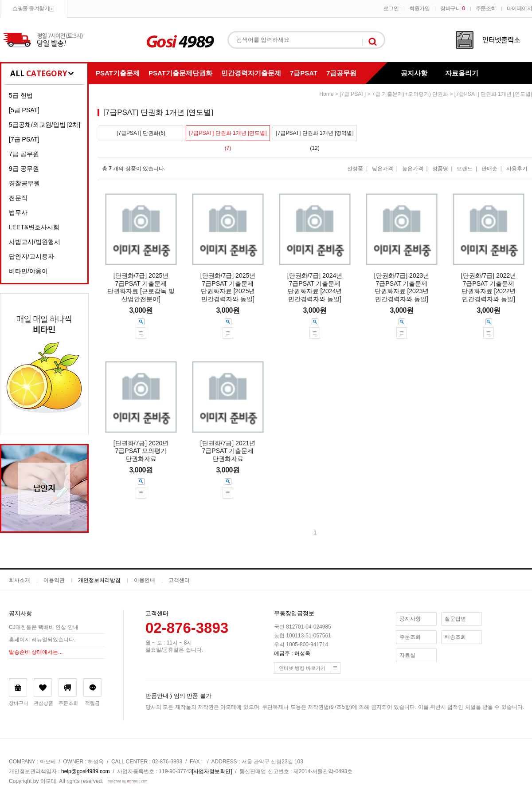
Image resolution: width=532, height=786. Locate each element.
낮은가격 (383, 169)
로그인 (391, 8)
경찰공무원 (24, 183)
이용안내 (145, 580)
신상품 (355, 169)
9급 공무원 (24, 169)
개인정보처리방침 (99, 580)
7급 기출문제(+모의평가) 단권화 (410, 94)
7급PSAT (304, 73)
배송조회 (455, 637)
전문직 (18, 198)
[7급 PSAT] (24, 139)
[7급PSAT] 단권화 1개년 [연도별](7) (228, 136)
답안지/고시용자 (31, 256)
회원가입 (419, 8)
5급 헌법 (21, 95)
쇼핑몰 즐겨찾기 (31, 8)
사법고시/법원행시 (35, 242)
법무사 (18, 212)
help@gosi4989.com (86, 771)
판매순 (489, 169)
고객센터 (179, 580)
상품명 (440, 169)
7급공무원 (341, 73)
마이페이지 (520, 8)
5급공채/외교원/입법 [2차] (45, 125)
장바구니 (452, 8)
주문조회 (486, 8)
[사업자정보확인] (212, 771)
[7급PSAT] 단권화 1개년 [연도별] (493, 94)
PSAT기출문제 (118, 73)
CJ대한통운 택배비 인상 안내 (44, 628)
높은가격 (413, 169)
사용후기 (517, 169)
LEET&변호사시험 (34, 227)
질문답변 (455, 619)
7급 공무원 (24, 154)
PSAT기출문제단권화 (180, 73)
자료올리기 (462, 73)
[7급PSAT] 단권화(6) (141, 133)
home (326, 94)
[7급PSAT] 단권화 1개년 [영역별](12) (315, 136)
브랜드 (465, 169)
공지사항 (414, 73)
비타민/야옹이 (28, 271)
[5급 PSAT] (24, 110)
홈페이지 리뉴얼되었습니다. (42, 640)
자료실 (407, 655)
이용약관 (54, 580)
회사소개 (20, 580)
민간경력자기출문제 (251, 73)
